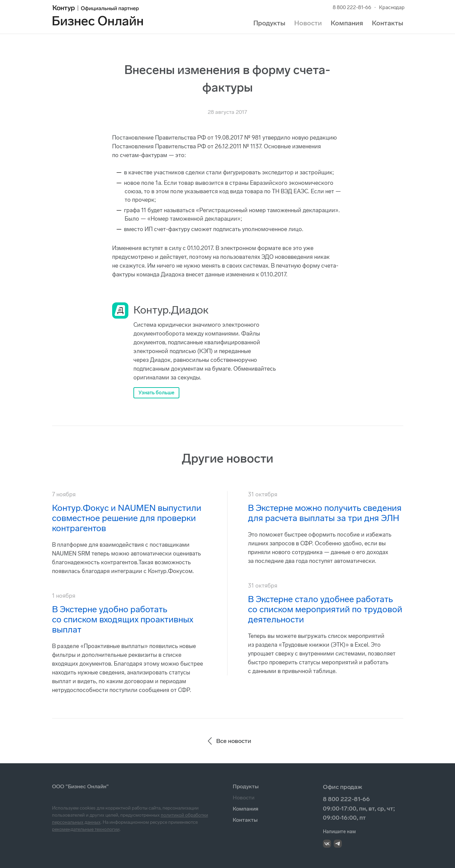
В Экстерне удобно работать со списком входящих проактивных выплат (123, 619)
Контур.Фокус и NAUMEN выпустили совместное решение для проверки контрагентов (127, 518)
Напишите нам (339, 832)
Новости (308, 23)
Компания (347, 23)
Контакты (388, 23)
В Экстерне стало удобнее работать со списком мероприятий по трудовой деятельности (325, 609)
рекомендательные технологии (86, 829)
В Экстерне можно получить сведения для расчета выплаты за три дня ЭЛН (325, 513)
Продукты (269, 23)
